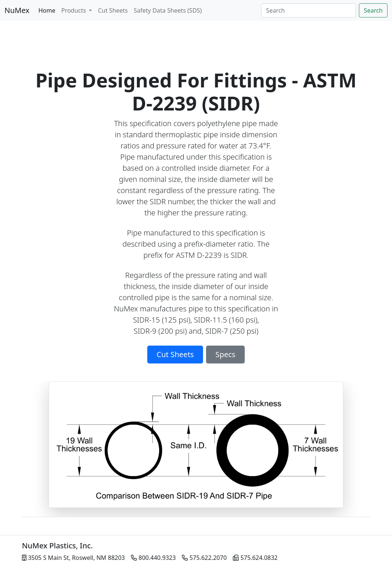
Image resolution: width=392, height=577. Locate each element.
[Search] (309, 10)
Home (47, 10)
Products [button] (75, 10)
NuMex (17, 10)
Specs (225, 354)
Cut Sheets (113, 10)
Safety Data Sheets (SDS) (168, 10)
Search (373, 10)
